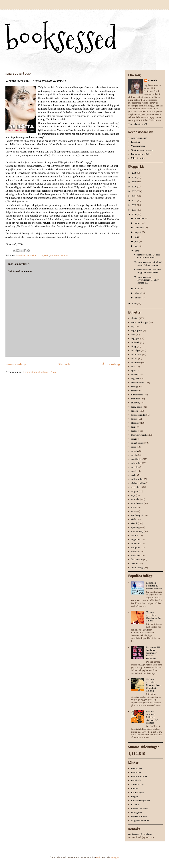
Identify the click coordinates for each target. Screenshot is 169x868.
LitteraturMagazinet (140, 801)
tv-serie (135, 535)
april (137, 251)
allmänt (135, 318)
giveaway (136, 403)
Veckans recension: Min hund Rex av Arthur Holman (148, 264)
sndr (98, 857)
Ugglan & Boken (139, 817)
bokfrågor (136, 350)
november (140, 218)
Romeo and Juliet (139, 809)
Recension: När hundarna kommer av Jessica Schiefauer (153, 653)
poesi (133, 471)
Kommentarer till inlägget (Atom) (40, 372)
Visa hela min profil (138, 124)
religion (135, 491)
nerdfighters (137, 459)
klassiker (135, 423)
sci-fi (40, 256)
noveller (135, 467)
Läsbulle (135, 805)
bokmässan (136, 354)
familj (134, 387)
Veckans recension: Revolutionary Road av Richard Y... (146, 280)
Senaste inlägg (16, 364)
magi (133, 439)
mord (133, 447)
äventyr (64, 256)
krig (133, 427)
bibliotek (135, 342)
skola (133, 519)
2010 (134, 214)
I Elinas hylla (137, 793)
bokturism (136, 363)
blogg (134, 346)
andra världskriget (140, 322)
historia (135, 411)
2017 (134, 182)
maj (137, 246)
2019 (134, 173)
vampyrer (136, 547)
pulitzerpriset (137, 479)
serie (47, 256)
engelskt (135, 379)
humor (134, 419)
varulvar (135, 551)
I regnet (135, 797)
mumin (134, 451)
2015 (134, 191)
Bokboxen (136, 772)
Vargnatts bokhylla (140, 821)
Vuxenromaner (138, 146)
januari (138, 298)
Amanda (152, 80)
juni (137, 241)
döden (134, 375)
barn (133, 334)
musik (134, 455)
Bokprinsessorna (139, 776)
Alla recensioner (139, 138)
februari (139, 293)
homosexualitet (138, 415)
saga (133, 495)
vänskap (135, 555)
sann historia (137, 503)
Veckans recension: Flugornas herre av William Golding (153, 685)
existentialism (138, 383)
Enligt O (135, 788)
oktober (139, 223)
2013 (134, 200)
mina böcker (137, 443)
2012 (134, 205)
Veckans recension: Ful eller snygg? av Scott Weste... (147, 271)
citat (133, 367)
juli (137, 237)
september (140, 228)
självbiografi (137, 515)
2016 (134, 187)
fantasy (134, 391)
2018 (134, 177)
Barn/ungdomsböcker (141, 154)
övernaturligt (137, 567)
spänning (135, 527)
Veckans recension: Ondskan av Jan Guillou (153, 616)
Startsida (64, 364)
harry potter (137, 407)
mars (137, 289)
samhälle (135, 499)
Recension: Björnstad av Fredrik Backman (154, 586)
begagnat (135, 338)
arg (132, 326)
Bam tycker (136, 768)
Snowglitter (137, 813)
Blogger (115, 857)
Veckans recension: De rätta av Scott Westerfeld (147, 256)
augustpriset (137, 330)
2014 (134, 196)
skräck (134, 523)
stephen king (137, 531)
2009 (134, 303)
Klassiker (135, 142)
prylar (134, 475)
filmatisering (137, 395)
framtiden (21, 256)
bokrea (134, 358)
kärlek (134, 431)
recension (32, 256)
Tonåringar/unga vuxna (142, 150)
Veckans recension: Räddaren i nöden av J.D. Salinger (152, 717)
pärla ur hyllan (138, 483)
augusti (138, 232)
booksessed (61, 38)
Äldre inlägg (111, 364)
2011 (134, 210)
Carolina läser (138, 784)
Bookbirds (136, 780)
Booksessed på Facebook (140, 834)
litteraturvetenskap (140, 435)
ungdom (55, 256)
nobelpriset (136, 463)
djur (133, 371)
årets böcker (137, 559)
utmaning (135, 543)
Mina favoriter (138, 158)
